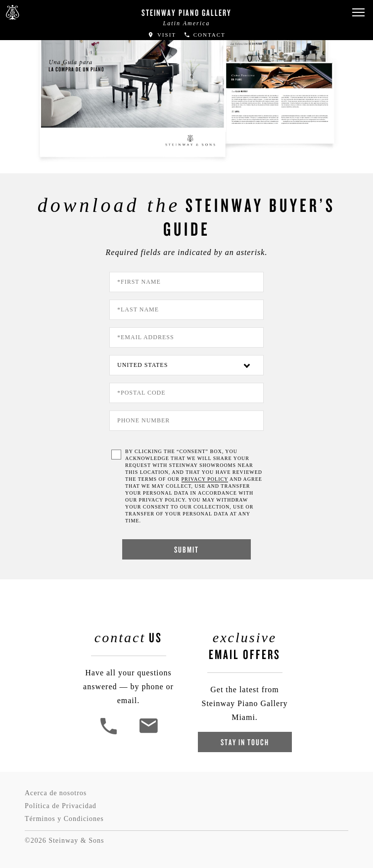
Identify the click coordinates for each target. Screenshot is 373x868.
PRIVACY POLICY (205, 479)
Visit (162, 35)
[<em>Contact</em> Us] (148, 733)
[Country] (186, 365)
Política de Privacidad (61, 806)
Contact (205, 35)
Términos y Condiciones (64, 819)
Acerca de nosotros (56, 793)
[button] (358, 13)
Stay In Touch (245, 742)
